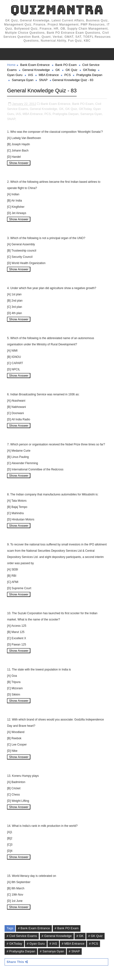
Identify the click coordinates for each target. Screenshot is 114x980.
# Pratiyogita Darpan (21, 951)
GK (58, 70)
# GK (80, 936)
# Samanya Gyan (52, 951)
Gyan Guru (15, 75)
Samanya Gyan (23, 80)
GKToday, (86, 109)
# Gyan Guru (36, 944)
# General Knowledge (57, 936)
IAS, (19, 114)
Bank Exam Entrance (35, 65)
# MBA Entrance (73, 944)
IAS (30, 75)
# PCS (94, 944)
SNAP (43, 80)
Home (11, 65)
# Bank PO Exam (67, 928)
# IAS (53, 944)
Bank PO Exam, (83, 104)
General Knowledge (36, 70)
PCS (68, 75)
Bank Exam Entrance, (56, 104)
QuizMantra (57, 10)
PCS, (48, 114)
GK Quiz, (72, 109)
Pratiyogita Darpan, (66, 114)
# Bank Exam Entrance (34, 928)
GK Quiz (71, 70)
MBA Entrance (49, 75)
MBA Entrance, (33, 114)
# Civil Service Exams (22, 936)
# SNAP (74, 951)
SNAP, (11, 119)
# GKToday (14, 944)
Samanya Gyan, (91, 114)
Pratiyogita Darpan (89, 75)
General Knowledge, (44, 109)
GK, (62, 109)
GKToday (89, 70)
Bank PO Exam (66, 65)
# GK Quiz (95, 936)
